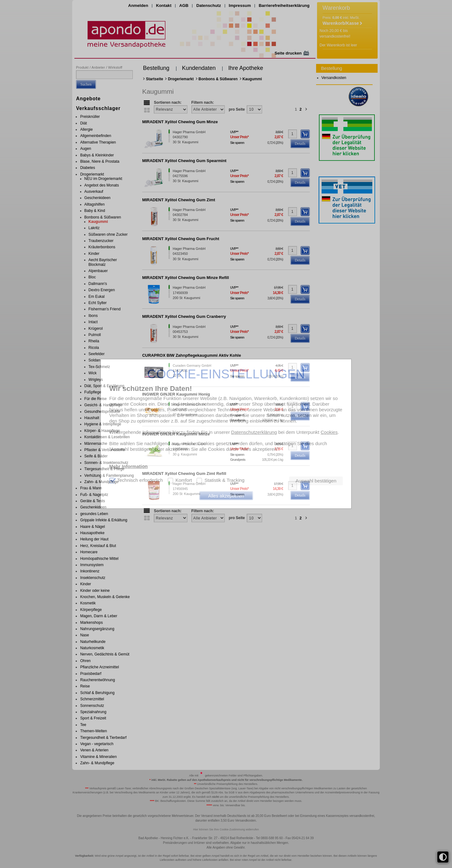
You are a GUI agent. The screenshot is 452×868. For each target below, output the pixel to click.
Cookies (329, 432)
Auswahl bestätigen (316, 481)
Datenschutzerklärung (254, 432)
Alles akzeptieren (226, 496)
